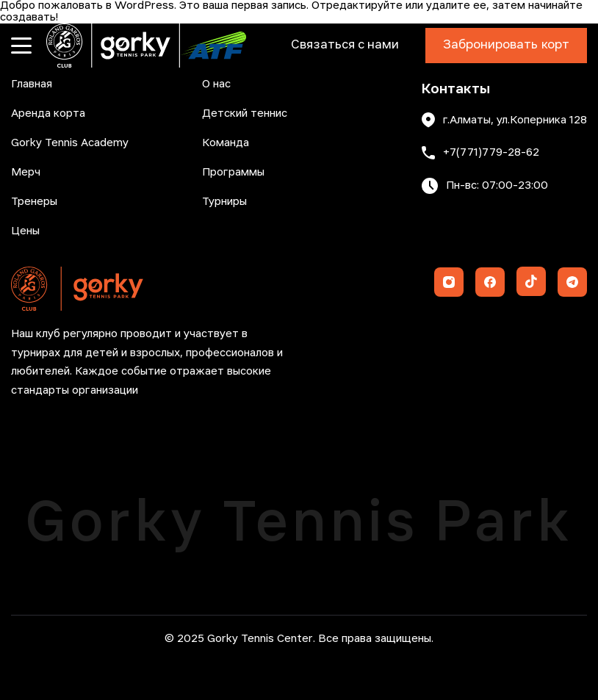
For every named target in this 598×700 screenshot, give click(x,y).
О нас (216, 84)
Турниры (224, 202)
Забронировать (506, 46)
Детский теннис (245, 114)
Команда (226, 143)
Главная (32, 84)
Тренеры (34, 202)
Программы (233, 173)
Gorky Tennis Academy (70, 143)
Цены (25, 231)
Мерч (26, 173)
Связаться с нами (345, 45)
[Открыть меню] (21, 46)
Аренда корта (48, 114)
